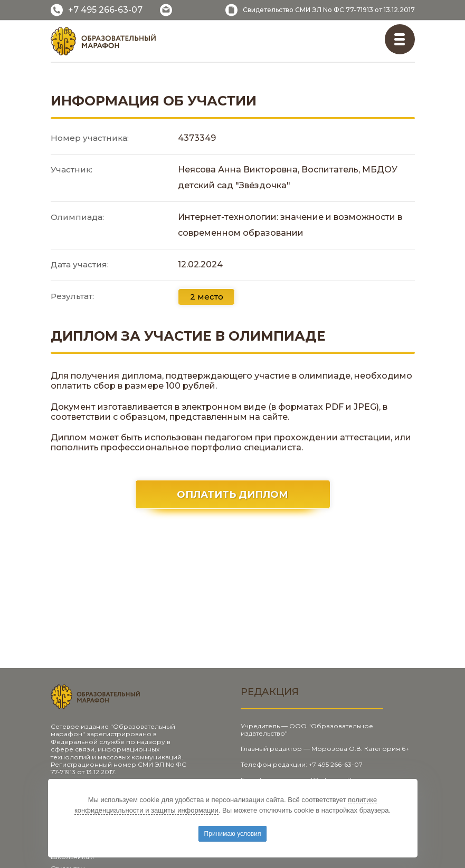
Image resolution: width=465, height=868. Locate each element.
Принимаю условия (233, 834)
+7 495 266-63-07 (105, 10)
